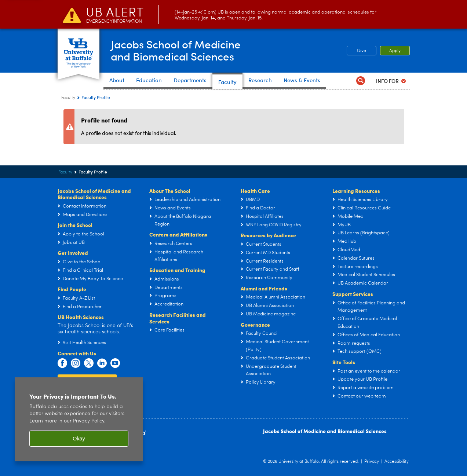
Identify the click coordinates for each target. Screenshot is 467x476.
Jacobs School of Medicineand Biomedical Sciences (176, 50)
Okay (79, 439)
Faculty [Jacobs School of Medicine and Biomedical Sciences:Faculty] (68, 98)
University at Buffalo (299, 462)
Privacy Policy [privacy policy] (89, 421)
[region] (79, 419)
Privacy (372, 462)
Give (362, 51)
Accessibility (397, 462)
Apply (395, 51)
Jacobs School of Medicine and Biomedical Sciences (325, 431)
